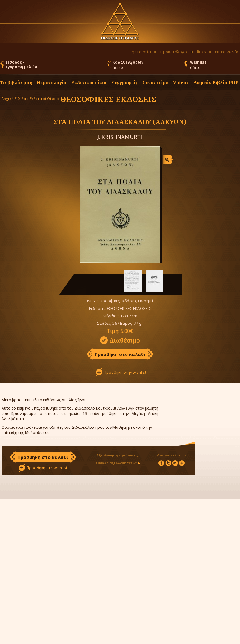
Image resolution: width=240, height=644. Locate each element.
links (202, 52)
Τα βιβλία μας (16, 83)
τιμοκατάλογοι (174, 52)
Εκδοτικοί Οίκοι (43, 98)
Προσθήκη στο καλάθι (120, 354)
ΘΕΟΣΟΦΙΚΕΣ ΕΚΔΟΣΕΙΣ (108, 99)
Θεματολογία (52, 83)
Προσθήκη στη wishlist (47, 468)
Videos (181, 83)
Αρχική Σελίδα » (15, 98)
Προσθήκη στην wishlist (125, 372)
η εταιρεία (141, 52)
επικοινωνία (227, 52)
